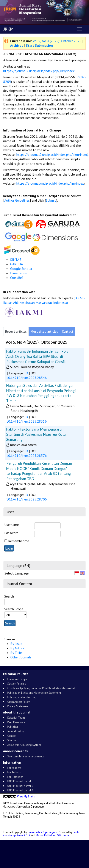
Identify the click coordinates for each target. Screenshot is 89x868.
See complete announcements (26, 756)
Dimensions (18, 273)
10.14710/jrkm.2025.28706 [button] (27, 499)
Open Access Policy (19, 702)
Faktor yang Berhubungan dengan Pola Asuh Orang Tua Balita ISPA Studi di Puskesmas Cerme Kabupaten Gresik (37, 356)
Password (11, 533)
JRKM (9, 29)
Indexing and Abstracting (22, 697)
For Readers (14, 768)
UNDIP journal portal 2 (20, 786)
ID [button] (26, 373)
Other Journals (21, 657)
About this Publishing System (24, 745)
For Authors (14, 772)
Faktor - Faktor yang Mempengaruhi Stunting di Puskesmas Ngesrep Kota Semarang (36, 434)
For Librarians (15, 777)
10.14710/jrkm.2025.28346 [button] (27, 378)
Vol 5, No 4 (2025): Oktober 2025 (57, 41)
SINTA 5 (16, 259)
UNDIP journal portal (19, 781)
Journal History (16, 731)
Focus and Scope (17, 679)
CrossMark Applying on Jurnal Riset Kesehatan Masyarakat (41, 688)
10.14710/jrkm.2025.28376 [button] (27, 456)
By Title (16, 653)
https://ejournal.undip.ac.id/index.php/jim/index (50, 183)
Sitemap (12, 740)
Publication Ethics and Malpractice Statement (34, 693)
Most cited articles (44, 331)
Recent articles (16, 331)
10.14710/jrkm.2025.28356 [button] (27, 421)
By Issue (16, 644)
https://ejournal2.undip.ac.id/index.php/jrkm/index (39, 71)
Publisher (13, 727)
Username (12, 525)
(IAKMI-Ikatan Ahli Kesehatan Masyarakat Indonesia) (44, 300)
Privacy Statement (18, 706)
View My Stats (26, 796)
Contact (68, 331)
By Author (17, 648)
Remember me (19, 541)
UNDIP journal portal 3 (20, 790)
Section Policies (16, 684)
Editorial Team (16, 718)
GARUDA (17, 264)
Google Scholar (21, 269)
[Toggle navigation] (80, 29)
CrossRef (17, 278)
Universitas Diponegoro (43, 832)
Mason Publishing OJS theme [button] (53, 835)
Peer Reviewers (16, 722)
